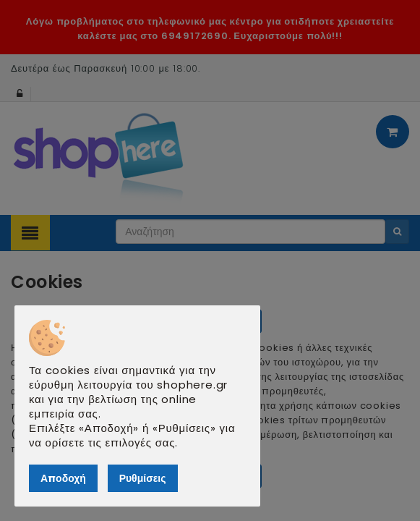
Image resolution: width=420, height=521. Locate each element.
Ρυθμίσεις (143, 478)
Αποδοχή (63, 478)
